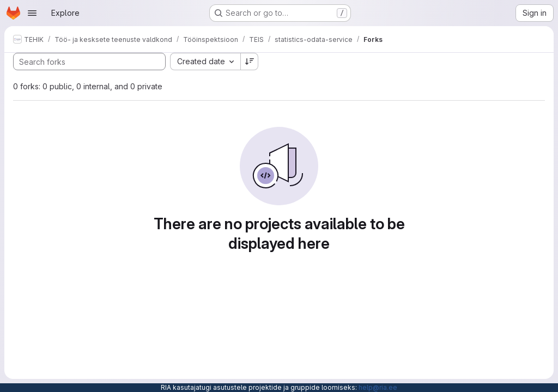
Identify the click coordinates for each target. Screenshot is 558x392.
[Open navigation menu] (32, 13)
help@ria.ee (378, 387)
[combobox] (205, 62)
